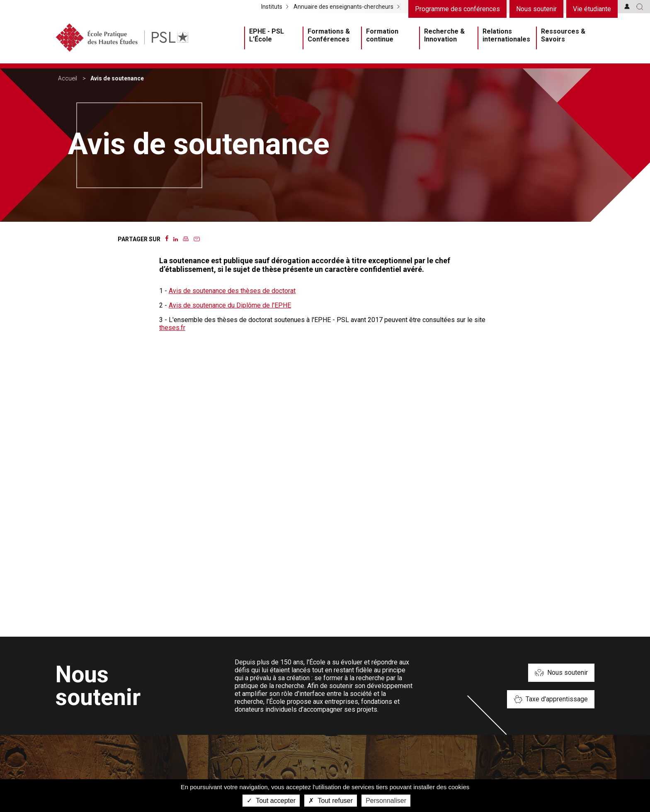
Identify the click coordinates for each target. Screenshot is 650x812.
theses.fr (172, 328)
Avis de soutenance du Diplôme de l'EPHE (230, 305)
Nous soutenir (536, 9)
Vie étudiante (592, 9)
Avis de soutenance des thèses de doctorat (232, 291)
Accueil (68, 78)
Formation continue (382, 35)
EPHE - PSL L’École (267, 35)
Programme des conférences (457, 9)
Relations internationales (506, 35)
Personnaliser (386, 801)
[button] (640, 7)
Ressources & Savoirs (563, 35)
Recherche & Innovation (444, 35)
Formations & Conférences (329, 35)
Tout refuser (331, 801)
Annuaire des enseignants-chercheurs (343, 7)
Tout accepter (271, 801)
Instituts (272, 7)
